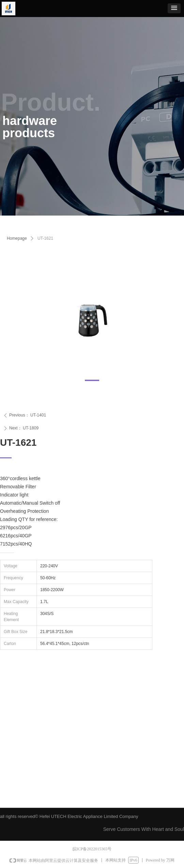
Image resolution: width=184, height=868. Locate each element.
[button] (174, 8)
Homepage (17, 238)
